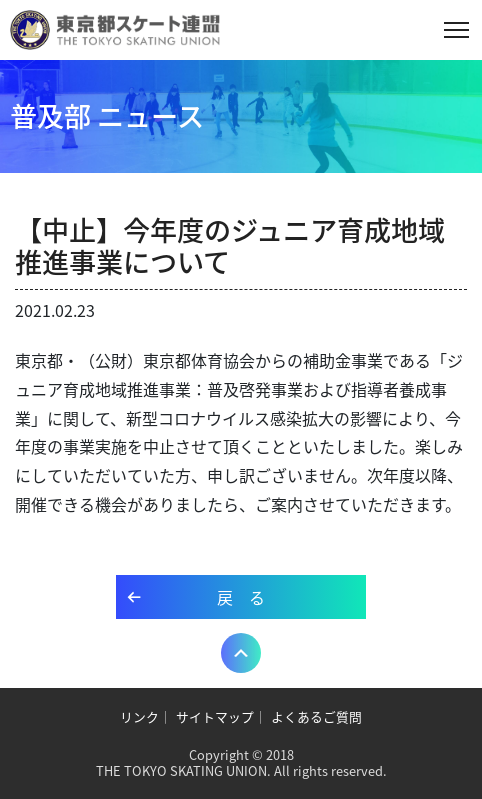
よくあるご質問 (316, 716)
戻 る (241, 597)
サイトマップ (215, 716)
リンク (139, 716)
